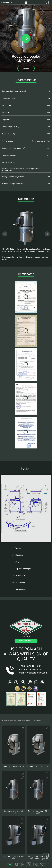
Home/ (5, 720)
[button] (5, 234)
